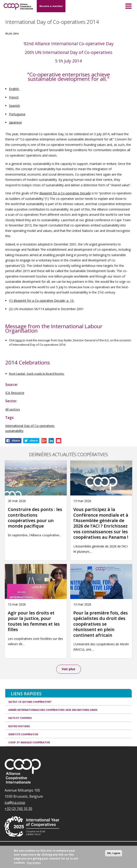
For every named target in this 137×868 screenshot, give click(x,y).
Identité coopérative (23, 734)
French (14, 97)
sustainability (14, 431)
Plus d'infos (34, 863)
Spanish (14, 106)
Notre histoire (19, 726)
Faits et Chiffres (20, 718)
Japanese (15, 122)
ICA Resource (15, 393)
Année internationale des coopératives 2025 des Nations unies (53, 710)
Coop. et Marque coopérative (29, 742)
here (19, 340)
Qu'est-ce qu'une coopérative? (30, 702)
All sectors (13, 409)
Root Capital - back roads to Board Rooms (37, 374)
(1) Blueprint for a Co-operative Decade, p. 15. (42, 301)
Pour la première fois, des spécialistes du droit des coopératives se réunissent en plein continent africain (101, 624)
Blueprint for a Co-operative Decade (65, 193)
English (14, 89)
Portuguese (17, 114)
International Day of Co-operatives (30, 426)
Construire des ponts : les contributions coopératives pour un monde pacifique (35, 518)
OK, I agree (114, 853)
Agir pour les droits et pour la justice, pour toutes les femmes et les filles (34, 621)
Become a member (51, 6)
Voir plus (68, 669)
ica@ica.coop (15, 802)
